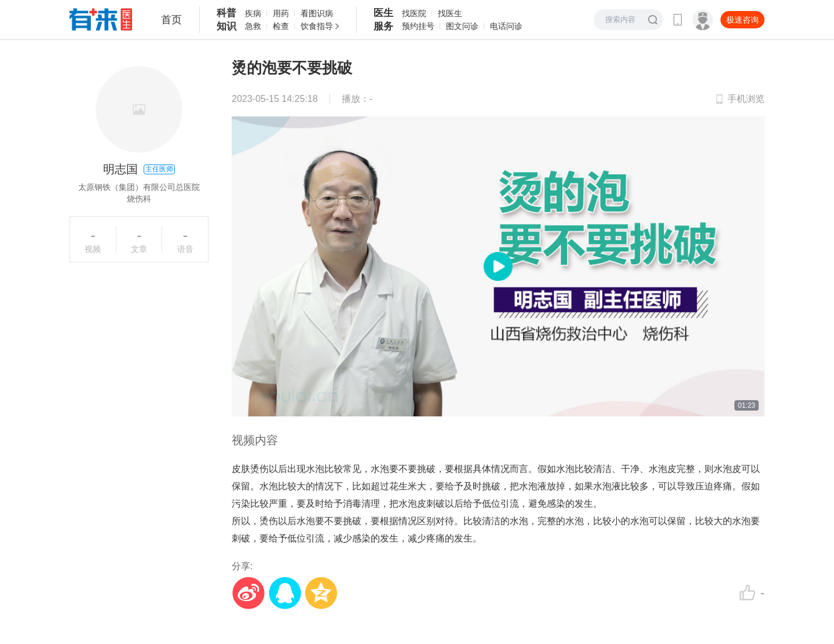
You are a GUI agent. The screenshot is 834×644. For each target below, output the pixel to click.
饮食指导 (317, 26)
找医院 (414, 13)
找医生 (450, 13)
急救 (253, 26)
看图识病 (317, 13)
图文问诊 (462, 26)
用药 (281, 13)
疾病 (253, 13)
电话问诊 (506, 26)
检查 (281, 26)
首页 (171, 20)
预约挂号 (418, 26)
